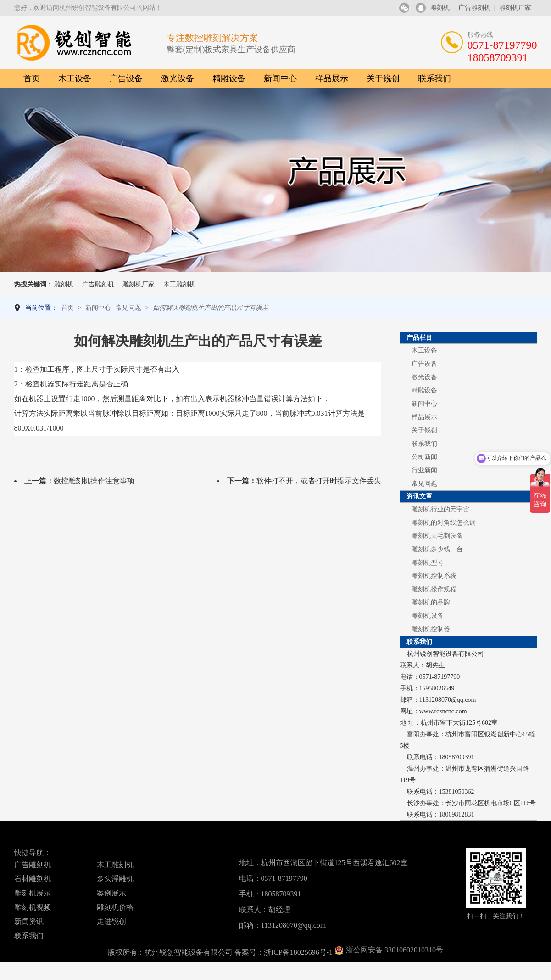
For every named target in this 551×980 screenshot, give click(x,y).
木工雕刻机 (179, 284)
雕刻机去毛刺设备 (437, 536)
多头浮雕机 (115, 879)
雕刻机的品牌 (431, 602)
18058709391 (457, 757)
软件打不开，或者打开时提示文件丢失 (319, 481)
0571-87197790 (440, 677)
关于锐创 (383, 78)
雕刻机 (440, 8)
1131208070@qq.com (448, 700)
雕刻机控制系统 (434, 576)
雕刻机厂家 (515, 8)
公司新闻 (424, 457)
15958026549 (437, 688)
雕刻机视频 (33, 907)
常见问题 (128, 308)
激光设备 (178, 78)
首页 (32, 78)
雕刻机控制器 (431, 629)
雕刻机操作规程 (434, 589)
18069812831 (457, 815)
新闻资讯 (29, 921)
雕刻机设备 (428, 616)
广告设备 (126, 78)
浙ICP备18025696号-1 (298, 952)
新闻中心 (280, 78)
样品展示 (332, 78)
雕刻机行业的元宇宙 (440, 509)
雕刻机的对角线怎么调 (444, 523)
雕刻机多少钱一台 (437, 549)
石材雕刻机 (33, 879)
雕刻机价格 (115, 907)
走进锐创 (111, 921)
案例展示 (111, 893)
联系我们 (434, 78)
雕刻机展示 (33, 893)
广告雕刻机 (474, 8)
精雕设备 (229, 78)
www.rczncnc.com (443, 711)
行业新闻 (424, 470)
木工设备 (75, 78)
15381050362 (457, 792)
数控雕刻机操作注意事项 (94, 481)
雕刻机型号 (428, 563)
